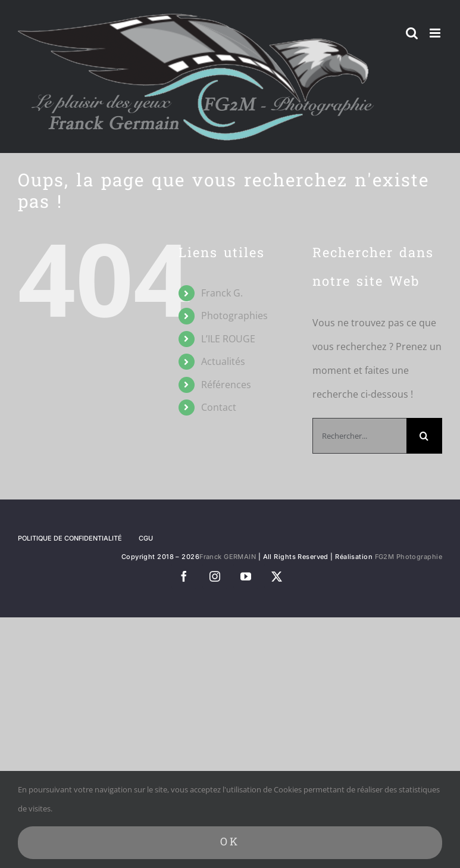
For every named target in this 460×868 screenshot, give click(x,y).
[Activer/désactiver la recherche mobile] (412, 33)
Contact (219, 407)
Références (226, 385)
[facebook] (184, 576)
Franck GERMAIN (228, 557)
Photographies (234, 316)
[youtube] (246, 576)
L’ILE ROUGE (228, 339)
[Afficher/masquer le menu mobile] (436, 33)
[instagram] (215, 576)
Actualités (223, 361)
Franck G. (222, 293)
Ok (230, 843)
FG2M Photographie (409, 557)
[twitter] (277, 576)
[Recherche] (424, 436)
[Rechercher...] (359, 436)
